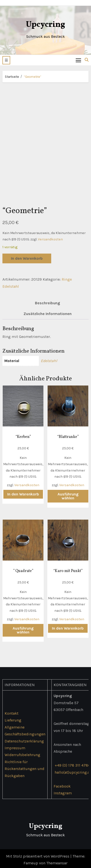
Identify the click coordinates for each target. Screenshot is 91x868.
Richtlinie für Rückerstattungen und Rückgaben (25, 766)
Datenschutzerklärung (24, 739)
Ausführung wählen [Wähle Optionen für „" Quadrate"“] (23, 628)
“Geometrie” (33, 77)
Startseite (12, 77)
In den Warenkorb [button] (23, 492)
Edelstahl (49, 359)
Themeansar (57, 861)
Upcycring (45, 25)
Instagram (63, 791)
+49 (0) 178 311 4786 (72, 763)
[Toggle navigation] (79, 60)
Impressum (15, 745)
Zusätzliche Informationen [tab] (48, 311)
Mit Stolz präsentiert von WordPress (38, 854)
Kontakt (12, 711)
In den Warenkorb (27, 256)
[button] (6, 60)
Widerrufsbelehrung (22, 753)
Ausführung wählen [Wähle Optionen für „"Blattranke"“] (68, 494)
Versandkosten (50, 237)
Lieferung (13, 718)
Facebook (62, 784)
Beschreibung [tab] (47, 301)
